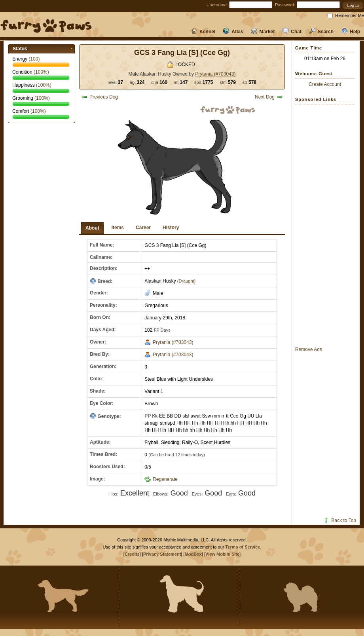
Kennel (203, 32)
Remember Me (350, 15)
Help (351, 32)
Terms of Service (243, 547)
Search (321, 32)
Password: (285, 5)
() (34, 59)
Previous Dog (100, 97)
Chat (292, 32)
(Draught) (186, 281)
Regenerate (161, 479)
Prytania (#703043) (215, 74)
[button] (353, 5)
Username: (217, 5)
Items (118, 228)
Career (143, 228)
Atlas (233, 32)
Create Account (325, 84)
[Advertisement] (327, 225)
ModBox (193, 554)
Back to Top (340, 520)
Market (263, 32)
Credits (132, 554)
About (92, 228)
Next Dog (269, 97)
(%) (41, 72)
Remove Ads (309, 349)
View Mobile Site (222, 554)
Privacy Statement (162, 554)
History (171, 228)
